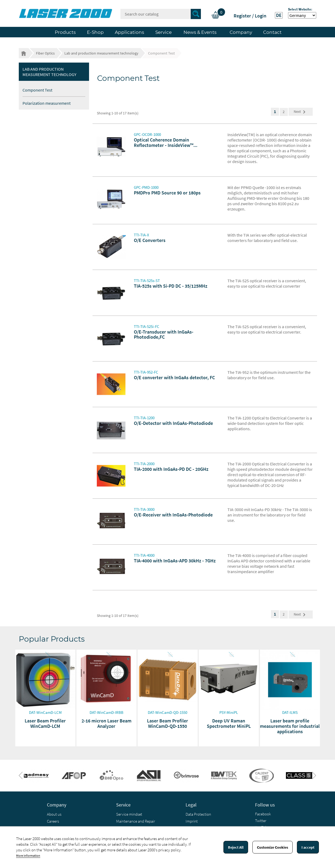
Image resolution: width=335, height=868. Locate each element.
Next (301, 112)
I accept (308, 847)
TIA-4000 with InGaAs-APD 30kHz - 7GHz (175, 561)
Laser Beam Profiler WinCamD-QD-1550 (167, 723)
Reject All (236, 847)
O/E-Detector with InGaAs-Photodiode (173, 423)
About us (54, 814)
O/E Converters (150, 240)
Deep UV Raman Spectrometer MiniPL (229, 723)
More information (28, 856)
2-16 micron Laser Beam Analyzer (106, 723)
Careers (53, 821)
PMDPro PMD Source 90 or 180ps (167, 193)
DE (279, 15)
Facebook (263, 814)
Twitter (261, 821)
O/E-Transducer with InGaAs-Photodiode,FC (164, 334)
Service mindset (129, 814)
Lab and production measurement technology (49, 72)
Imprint (192, 821)
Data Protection (198, 814)
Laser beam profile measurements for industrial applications (290, 726)
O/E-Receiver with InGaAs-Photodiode (173, 515)
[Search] (161, 14)
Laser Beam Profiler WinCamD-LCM (45, 723)
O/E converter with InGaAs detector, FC (174, 377)
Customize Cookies (273, 847)
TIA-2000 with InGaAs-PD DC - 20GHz (171, 469)
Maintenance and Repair (136, 821)
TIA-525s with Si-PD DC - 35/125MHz (171, 286)
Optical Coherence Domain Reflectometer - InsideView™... (166, 142)
